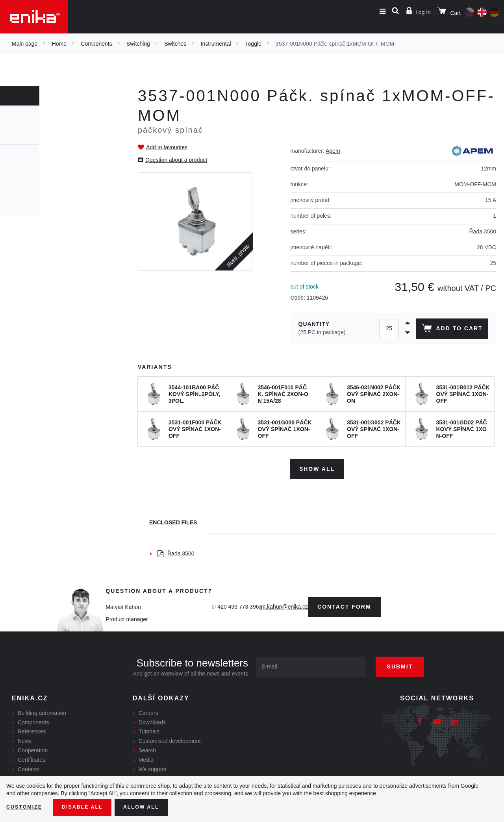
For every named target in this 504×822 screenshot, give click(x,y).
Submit (408, 664)
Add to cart (450, 330)
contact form (344, 604)
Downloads (152, 720)
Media (146, 757)
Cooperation (33, 748)
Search (147, 748)
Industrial (30, 188)
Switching (138, 44)
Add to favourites (167, 147)
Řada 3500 (176, 551)
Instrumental (216, 44)
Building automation (42, 710)
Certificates (31, 757)
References (32, 729)
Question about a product (176, 160)
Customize (26, 807)
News (25, 738)
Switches (175, 44)
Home (59, 44)
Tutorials (149, 729)
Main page (25, 44)
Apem (333, 151)
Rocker (26, 160)
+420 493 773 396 (236, 604)
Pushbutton (32, 202)
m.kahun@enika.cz (284, 604)
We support (153, 766)
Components (96, 44)
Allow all (150, 807)
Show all (317, 466)
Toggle (253, 44)
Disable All (88, 807)
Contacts (29, 766)
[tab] (173, 520)
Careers (148, 710)
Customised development (170, 738)
